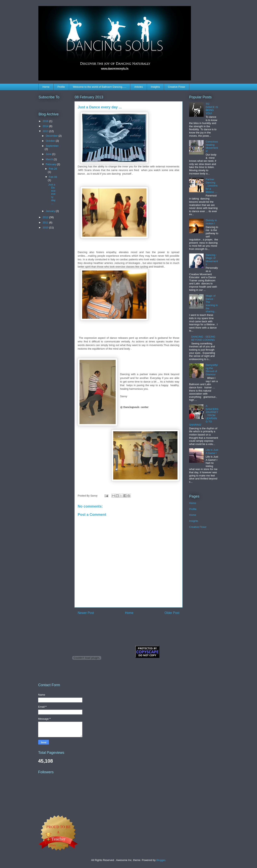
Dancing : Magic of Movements (212, 260)
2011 (46, 222)
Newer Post (86, 613)
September (52, 146)
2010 (46, 227)
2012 (46, 217)
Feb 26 (53, 169)
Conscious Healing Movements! (212, 146)
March (50, 159)
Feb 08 (53, 177)
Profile (61, 87)
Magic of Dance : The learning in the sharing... (212, 304)
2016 (46, 121)
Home (46, 87)
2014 (46, 126)
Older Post (172, 613)
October (51, 141)
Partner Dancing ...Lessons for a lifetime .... (212, 186)
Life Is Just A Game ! (212, 451)
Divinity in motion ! (211, 222)
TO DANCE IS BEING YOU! (212, 109)
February (51, 164)
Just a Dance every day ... (52, 194)
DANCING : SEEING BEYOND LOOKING (203, 338)
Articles (139, 87)
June (49, 154)
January (51, 211)
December (52, 136)
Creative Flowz (176, 87)
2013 (46, 131)
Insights (155, 87)
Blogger (161, 860)
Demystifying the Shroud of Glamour (212, 370)
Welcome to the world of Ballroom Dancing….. (100, 87)
